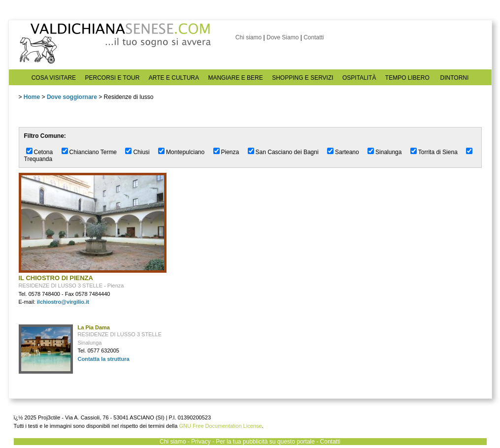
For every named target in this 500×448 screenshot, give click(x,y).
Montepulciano (185, 152)
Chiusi (141, 152)
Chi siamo (249, 37)
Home (32, 97)
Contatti (314, 37)
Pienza (230, 152)
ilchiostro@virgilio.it (63, 302)
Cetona (44, 152)
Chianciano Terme (93, 152)
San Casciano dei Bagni (287, 152)
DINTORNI (455, 78)
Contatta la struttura (104, 359)
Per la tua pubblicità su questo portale (265, 442)
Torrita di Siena (438, 152)
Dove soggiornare (72, 97)
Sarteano (347, 152)
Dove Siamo (283, 37)
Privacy (201, 442)
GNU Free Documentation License (220, 426)
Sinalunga (388, 152)
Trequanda (38, 159)
